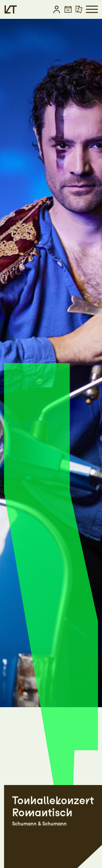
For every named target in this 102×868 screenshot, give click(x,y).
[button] (57, 9)
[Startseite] (11, 9)
